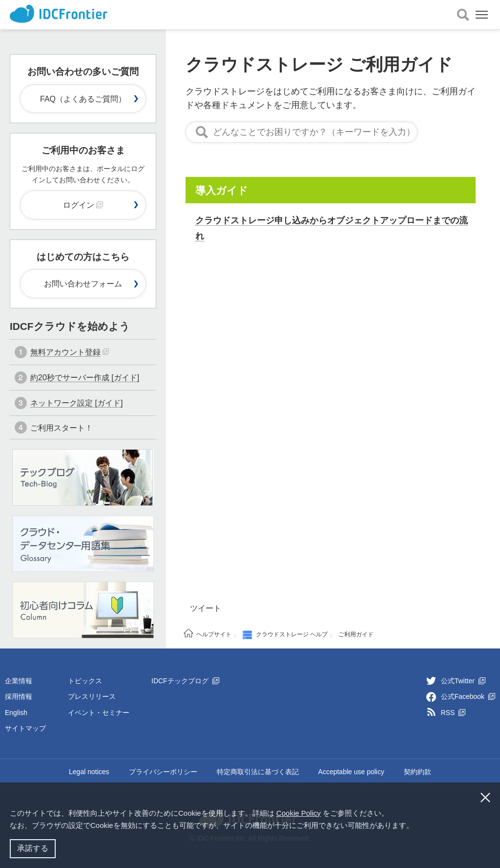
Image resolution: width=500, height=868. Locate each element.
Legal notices (89, 772)
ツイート (206, 608)
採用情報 (19, 696)
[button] (417, 826)
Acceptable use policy (351, 772)
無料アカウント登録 (65, 352)
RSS (453, 713)
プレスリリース (92, 696)
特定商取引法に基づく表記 (258, 772)
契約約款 (417, 772)
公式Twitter (463, 681)
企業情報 (19, 681)
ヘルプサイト (214, 634)
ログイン (83, 205)
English (16, 713)
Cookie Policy (299, 813)
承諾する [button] (33, 848)
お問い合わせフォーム (83, 284)
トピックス (85, 681)
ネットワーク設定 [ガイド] (76, 403)
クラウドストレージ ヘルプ (292, 634)
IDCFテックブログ (185, 681)
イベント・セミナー (99, 713)
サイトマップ (25, 728)
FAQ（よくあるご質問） (83, 99)
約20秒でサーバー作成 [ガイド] (85, 378)
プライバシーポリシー (163, 772)
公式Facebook (468, 696)
